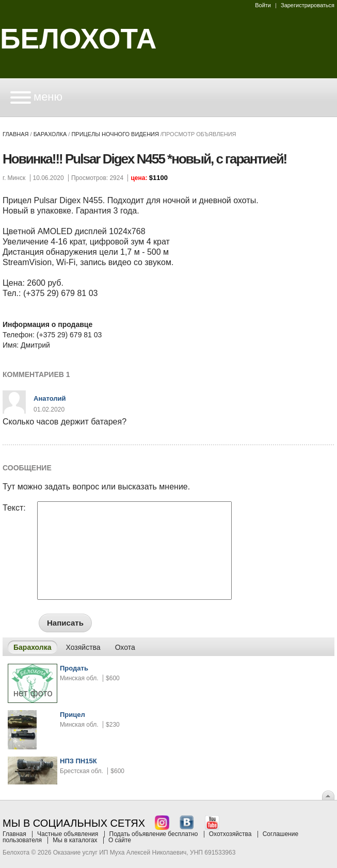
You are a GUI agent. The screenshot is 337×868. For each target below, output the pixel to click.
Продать (74, 668)
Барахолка (50, 134)
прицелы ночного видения (115, 134)
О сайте (120, 840)
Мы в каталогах (75, 840)
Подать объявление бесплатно (154, 834)
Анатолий (50, 398)
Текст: (14, 508)
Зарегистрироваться (308, 5)
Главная (15, 134)
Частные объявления (68, 834)
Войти (263, 5)
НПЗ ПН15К (78, 761)
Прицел (73, 715)
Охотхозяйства (230, 834)
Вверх (328, 795)
